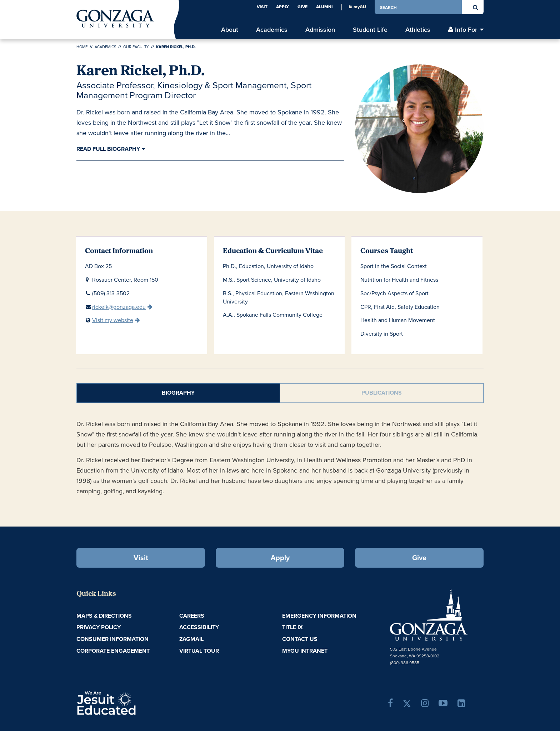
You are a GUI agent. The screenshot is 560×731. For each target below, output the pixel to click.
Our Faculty (136, 47)
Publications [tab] (382, 393)
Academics (105, 47)
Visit (262, 7)
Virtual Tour (199, 651)
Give (302, 7)
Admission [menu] (320, 29)
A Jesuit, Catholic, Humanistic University (137, 702)
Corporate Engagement (113, 651)
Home (82, 47)
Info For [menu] (466, 29)
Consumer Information (112, 639)
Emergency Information (319, 616)
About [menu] (230, 29)
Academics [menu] (272, 29)
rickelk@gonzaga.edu (119, 307)
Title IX (292, 627)
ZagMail (191, 639)
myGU (357, 7)
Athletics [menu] (418, 29)
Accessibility (199, 627)
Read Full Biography (108, 149)
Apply (282, 7)
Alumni (324, 7)
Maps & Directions (104, 616)
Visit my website (113, 320)
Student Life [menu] (370, 29)
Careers (192, 616)
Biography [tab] (178, 393)
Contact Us (300, 639)
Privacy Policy (99, 627)
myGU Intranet (305, 651)
